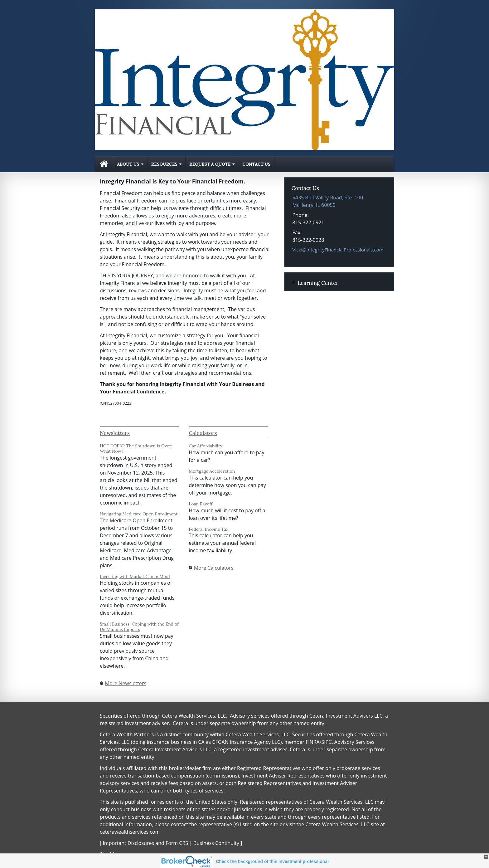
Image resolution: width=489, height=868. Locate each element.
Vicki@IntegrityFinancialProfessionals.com (338, 250)
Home (104, 164)
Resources (164, 164)
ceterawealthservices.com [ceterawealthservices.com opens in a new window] (130, 832)
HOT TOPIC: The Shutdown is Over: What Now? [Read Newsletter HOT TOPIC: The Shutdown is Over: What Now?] (136, 449)
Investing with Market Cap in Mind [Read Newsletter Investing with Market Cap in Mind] (135, 577)
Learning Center (318, 283)
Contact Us (257, 164)
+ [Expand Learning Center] (294, 282)
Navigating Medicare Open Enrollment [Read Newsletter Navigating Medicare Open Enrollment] (139, 514)
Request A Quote (210, 164)
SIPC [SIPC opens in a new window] (327, 742)
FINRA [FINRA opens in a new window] (313, 742)
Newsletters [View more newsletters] (115, 433)
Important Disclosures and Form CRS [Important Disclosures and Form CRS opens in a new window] (145, 843)
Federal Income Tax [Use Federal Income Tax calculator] (208, 529)
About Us (128, 164)
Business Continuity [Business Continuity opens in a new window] (216, 843)
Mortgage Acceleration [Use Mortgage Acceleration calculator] (212, 471)
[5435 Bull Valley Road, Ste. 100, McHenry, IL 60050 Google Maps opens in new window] (328, 201)
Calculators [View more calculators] (203, 433)
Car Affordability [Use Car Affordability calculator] (206, 446)
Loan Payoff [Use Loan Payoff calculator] (201, 504)
